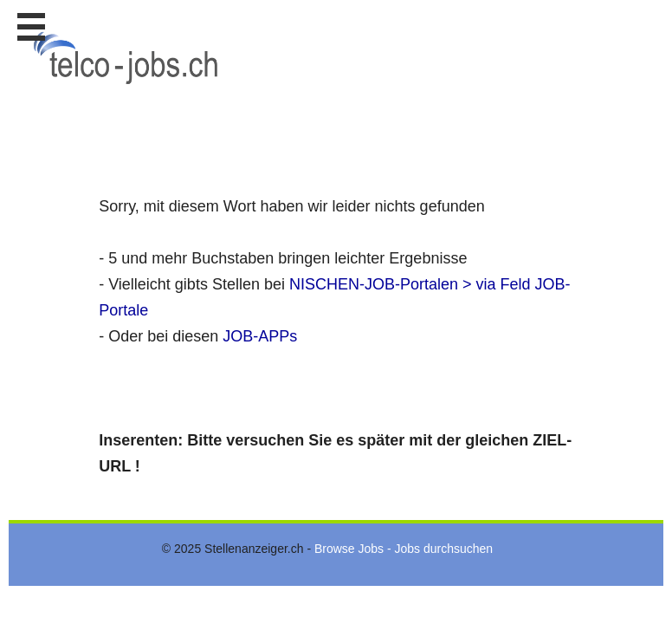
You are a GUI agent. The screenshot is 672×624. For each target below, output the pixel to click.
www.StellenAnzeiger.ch (130, 60)
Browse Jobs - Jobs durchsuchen (404, 549)
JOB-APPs (260, 336)
